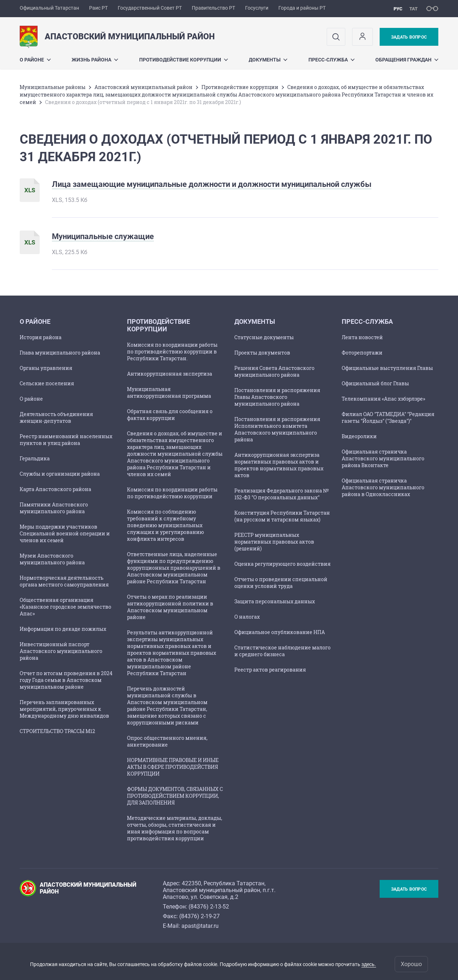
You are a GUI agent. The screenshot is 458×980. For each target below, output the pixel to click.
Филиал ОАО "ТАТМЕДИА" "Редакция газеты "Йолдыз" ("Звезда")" (388, 417)
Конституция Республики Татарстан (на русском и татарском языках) (282, 516)
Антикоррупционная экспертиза (170, 374)
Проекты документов (262, 353)
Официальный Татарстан (49, 8)
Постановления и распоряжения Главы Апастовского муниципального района (277, 397)
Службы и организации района (60, 474)
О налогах (247, 617)
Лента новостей (362, 337)
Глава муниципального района (60, 353)
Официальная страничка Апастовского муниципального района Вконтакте (383, 458)
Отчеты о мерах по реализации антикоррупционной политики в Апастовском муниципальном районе (170, 607)
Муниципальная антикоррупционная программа (169, 392)
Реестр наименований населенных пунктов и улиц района (66, 440)
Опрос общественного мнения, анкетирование (167, 741)
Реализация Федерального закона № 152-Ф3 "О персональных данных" (282, 494)
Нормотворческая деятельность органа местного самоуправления (64, 581)
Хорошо (411, 964)
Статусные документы (264, 337)
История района (41, 337)
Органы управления (46, 368)
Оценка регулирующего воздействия (282, 564)
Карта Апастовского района (55, 489)
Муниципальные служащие (103, 236)
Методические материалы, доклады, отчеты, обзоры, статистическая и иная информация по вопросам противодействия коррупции (175, 828)
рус (398, 9)
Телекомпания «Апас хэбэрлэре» (383, 399)
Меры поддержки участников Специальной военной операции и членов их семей (65, 533)
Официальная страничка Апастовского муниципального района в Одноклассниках (383, 487)
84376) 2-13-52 (210, 907)
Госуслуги (257, 8)
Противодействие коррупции (184, 60)
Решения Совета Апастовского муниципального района (274, 371)
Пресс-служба (332, 60)
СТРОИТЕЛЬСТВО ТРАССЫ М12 (57, 731)
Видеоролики (359, 436)
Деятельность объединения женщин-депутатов (56, 417)
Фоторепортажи (362, 353)
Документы (268, 60)
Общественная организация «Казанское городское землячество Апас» (65, 607)
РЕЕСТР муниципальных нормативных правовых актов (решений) (274, 542)
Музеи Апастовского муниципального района (52, 559)
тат (413, 9)
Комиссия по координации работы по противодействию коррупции (172, 493)
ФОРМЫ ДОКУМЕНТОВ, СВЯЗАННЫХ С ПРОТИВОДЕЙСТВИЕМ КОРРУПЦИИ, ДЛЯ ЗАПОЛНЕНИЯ (175, 796)
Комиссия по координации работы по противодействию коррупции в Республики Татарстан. (172, 352)
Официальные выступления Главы (387, 368)
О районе (35, 60)
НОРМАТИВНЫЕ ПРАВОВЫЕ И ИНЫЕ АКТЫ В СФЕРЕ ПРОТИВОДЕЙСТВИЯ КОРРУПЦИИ (173, 767)
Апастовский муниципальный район (143, 87)
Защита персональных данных (275, 601)
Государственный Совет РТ (150, 8)
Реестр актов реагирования (270, 670)
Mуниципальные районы (53, 87)
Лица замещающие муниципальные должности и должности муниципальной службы (212, 184)
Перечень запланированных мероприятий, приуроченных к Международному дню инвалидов (64, 709)
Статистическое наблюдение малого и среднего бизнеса (282, 651)
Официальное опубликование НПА (280, 632)
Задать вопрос (409, 37)
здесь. (369, 964)
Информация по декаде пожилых (63, 629)
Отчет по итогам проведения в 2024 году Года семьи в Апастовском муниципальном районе (66, 680)
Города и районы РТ (302, 8)
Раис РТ (98, 8)
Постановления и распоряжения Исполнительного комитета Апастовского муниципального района (277, 429)
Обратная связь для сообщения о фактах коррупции (170, 415)
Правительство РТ (213, 8)
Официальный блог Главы (375, 383)
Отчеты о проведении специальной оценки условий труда (281, 583)
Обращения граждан (407, 60)
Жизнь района (95, 60)
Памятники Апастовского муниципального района (54, 508)
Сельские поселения (47, 383)
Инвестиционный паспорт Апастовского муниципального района (61, 651)
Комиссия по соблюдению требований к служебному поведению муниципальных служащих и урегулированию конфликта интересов (165, 525)
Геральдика (35, 458)
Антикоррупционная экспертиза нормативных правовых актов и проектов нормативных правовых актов (279, 465)
